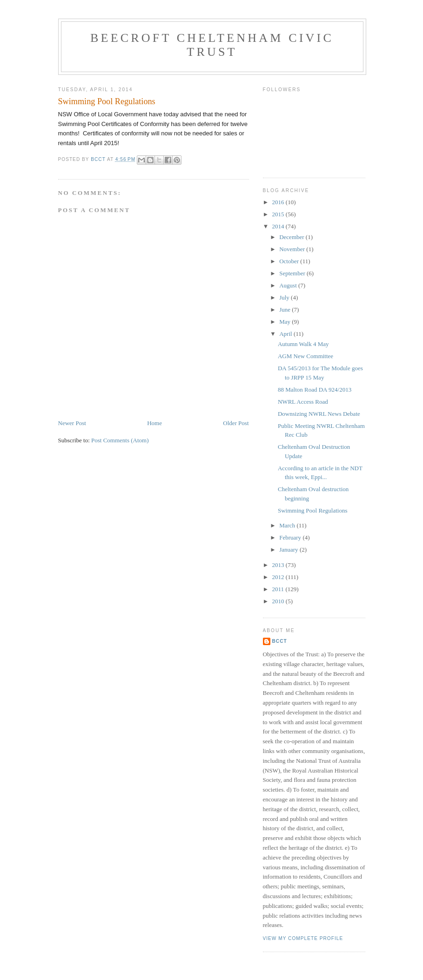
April (286, 334)
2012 (279, 577)
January (289, 550)
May (285, 322)
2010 (279, 601)
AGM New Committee (305, 356)
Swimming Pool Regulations (313, 510)
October (290, 261)
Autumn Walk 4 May (303, 344)
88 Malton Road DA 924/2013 (315, 390)
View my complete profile (303, 938)
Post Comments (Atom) (120, 440)
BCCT (280, 641)
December (292, 237)
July (285, 297)
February (291, 537)
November (293, 249)
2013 (279, 565)
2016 (279, 202)
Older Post (236, 423)
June (285, 310)
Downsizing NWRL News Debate (319, 414)
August (289, 285)
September (293, 273)
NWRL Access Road (303, 402)
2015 (279, 214)
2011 (279, 589)
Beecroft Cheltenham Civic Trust (212, 45)
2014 (279, 226)
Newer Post (72, 423)
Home (154, 423)
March (288, 525)
